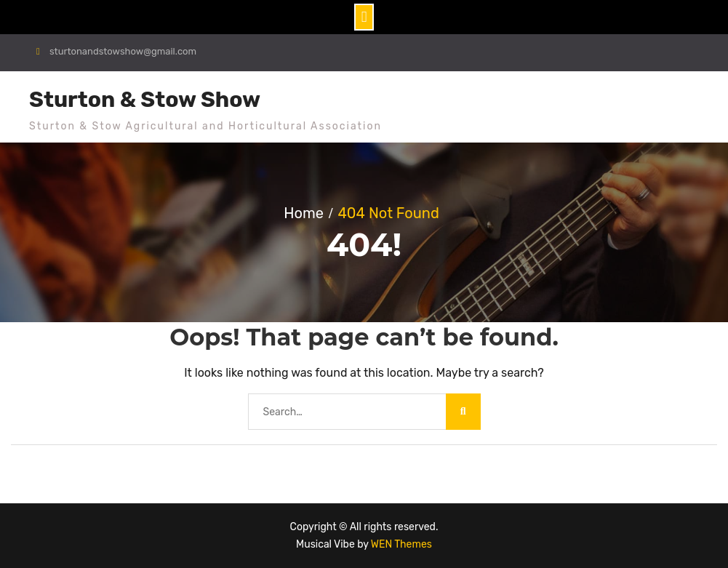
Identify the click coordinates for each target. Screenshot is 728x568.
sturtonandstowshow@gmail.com (123, 51)
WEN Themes (401, 544)
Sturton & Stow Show (145, 100)
